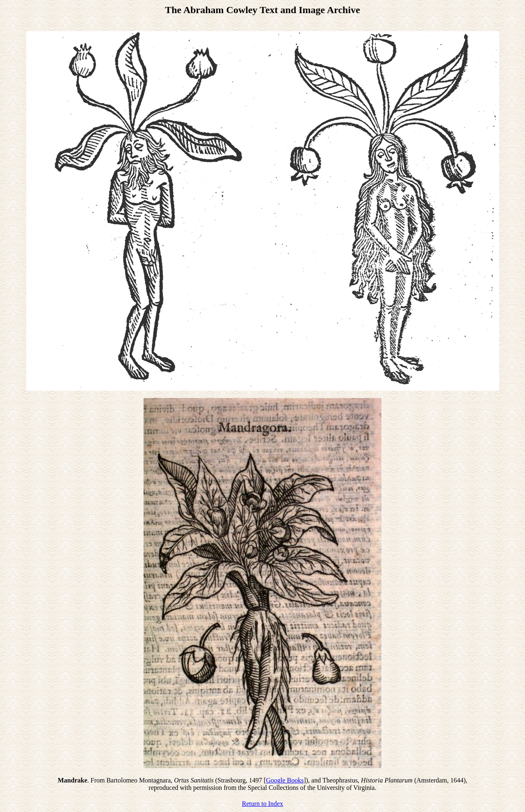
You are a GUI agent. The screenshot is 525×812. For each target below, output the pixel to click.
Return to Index (262, 804)
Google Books (285, 780)
